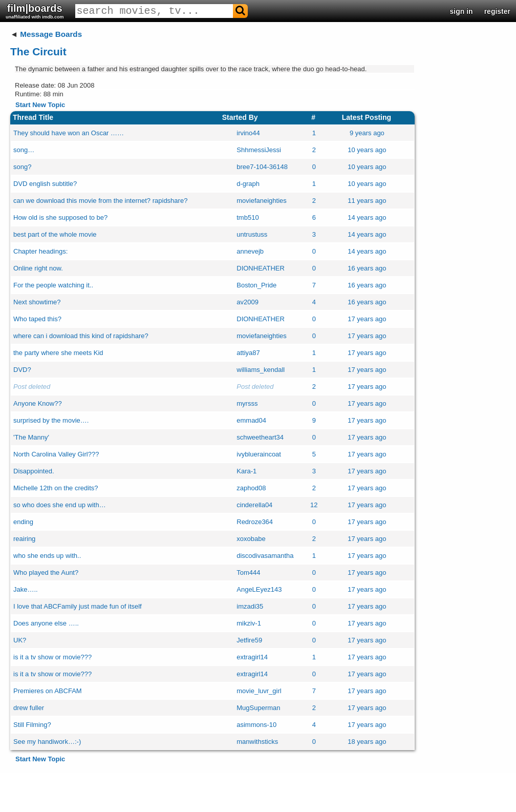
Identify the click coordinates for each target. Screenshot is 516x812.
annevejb (250, 251)
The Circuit (38, 51)
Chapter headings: (40, 251)
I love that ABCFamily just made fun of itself (78, 606)
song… (24, 150)
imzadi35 (250, 606)
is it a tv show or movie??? (52, 657)
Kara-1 (246, 471)
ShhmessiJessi (259, 150)
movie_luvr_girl (259, 691)
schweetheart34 (260, 437)
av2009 (248, 302)
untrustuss (252, 234)
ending (23, 522)
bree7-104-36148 (262, 167)
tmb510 (248, 217)
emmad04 (251, 420)
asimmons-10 (256, 725)
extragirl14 (252, 657)
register (497, 11)
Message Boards (51, 34)
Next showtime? (37, 302)
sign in (461, 11)
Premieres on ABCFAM (48, 691)
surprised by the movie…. (51, 420)
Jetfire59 (249, 640)
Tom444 (248, 572)
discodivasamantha (265, 556)
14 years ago (367, 217)
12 (314, 505)
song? (22, 167)
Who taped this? (37, 319)
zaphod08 (251, 488)
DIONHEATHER (261, 268)
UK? (20, 640)
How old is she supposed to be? (60, 217)
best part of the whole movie (55, 234)
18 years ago (367, 742)
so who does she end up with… (60, 505)
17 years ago (367, 319)
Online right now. (38, 268)
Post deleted (32, 387)
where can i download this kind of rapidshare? (81, 336)
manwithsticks (257, 742)
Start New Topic (40, 105)
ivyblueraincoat (259, 454)
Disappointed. (34, 471)
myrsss (247, 403)
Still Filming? (32, 725)
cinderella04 (254, 505)
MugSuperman (258, 708)
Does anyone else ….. (46, 623)
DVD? (22, 370)
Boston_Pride (256, 285)
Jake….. (26, 589)
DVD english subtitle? (45, 184)
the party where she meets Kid (58, 353)
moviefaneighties (262, 201)
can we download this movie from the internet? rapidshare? (100, 201)
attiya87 (248, 353)
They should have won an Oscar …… (69, 133)
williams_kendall (261, 370)
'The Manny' (31, 437)
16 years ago (367, 268)
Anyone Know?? (38, 403)
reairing (24, 539)
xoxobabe (251, 539)
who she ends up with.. (47, 556)
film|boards (35, 11)
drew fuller (29, 708)
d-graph (248, 184)
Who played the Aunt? (46, 572)
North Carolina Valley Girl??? (56, 454)
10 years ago (367, 150)
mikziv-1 (249, 623)
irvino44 (248, 133)
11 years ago (367, 201)
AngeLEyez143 (259, 589)
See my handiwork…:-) (47, 742)
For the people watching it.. (53, 285)
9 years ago (367, 133)
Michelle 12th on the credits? (56, 488)
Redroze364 (255, 522)
